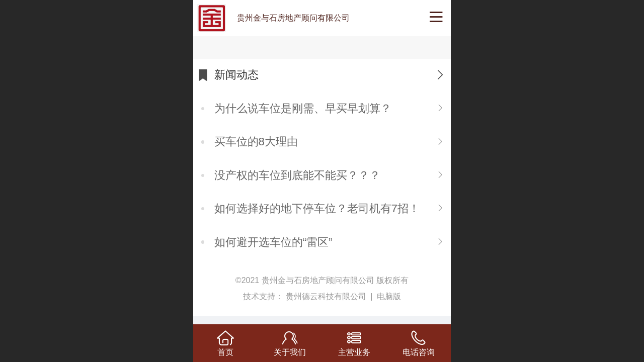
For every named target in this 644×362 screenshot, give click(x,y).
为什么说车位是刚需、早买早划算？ (303, 108)
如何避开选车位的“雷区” (273, 242)
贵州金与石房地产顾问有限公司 (293, 18)
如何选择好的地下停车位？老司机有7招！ (317, 208)
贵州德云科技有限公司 (327, 296)
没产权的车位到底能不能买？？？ (297, 175)
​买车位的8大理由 (256, 142)
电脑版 (389, 296)
